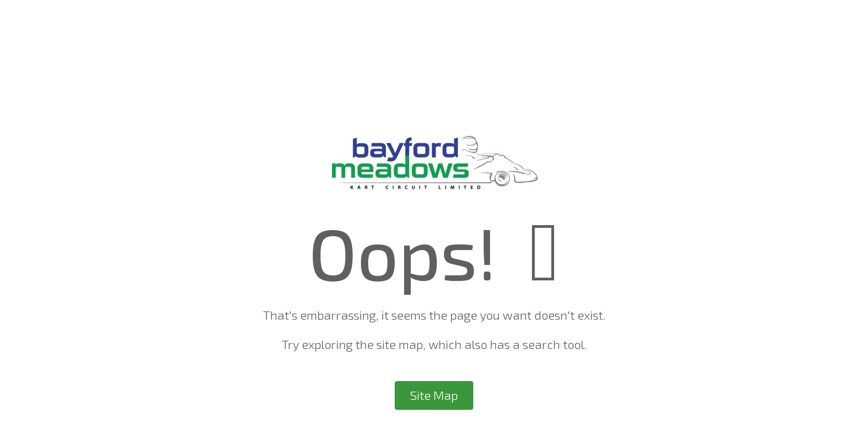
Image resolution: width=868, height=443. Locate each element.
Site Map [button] (434, 395)
